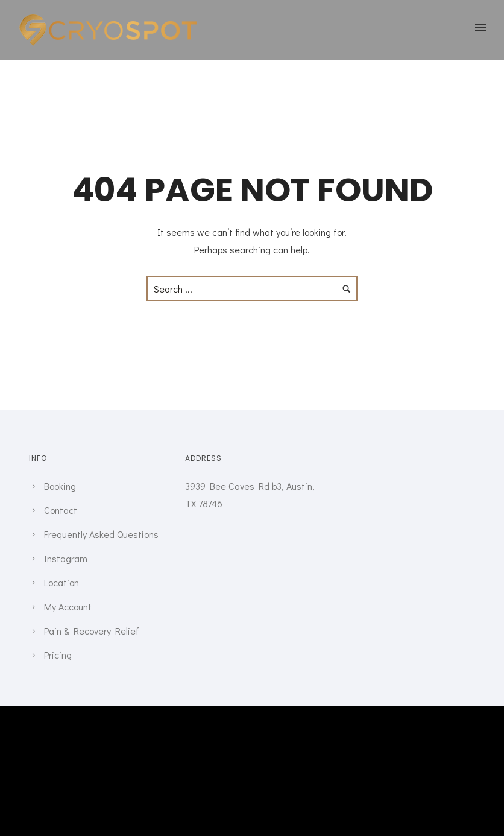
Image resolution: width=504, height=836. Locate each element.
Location (61, 582)
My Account (68, 606)
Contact (61, 510)
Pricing (58, 655)
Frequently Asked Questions (101, 534)
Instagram (66, 558)
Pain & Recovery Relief (92, 631)
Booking (60, 486)
